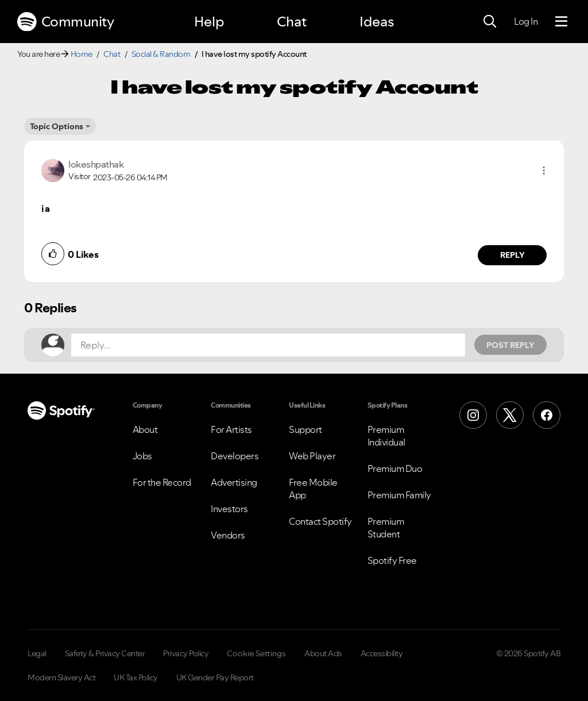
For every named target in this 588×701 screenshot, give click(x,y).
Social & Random (161, 54)
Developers (235, 456)
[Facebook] (547, 415)
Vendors (228, 535)
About (145, 429)
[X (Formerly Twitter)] (510, 415)
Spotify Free (392, 560)
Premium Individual (386, 436)
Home (82, 54)
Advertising (234, 482)
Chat (292, 22)
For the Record (162, 482)
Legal (37, 653)
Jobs (142, 456)
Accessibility (382, 653)
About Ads (323, 653)
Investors (229, 509)
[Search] (490, 22)
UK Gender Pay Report (215, 677)
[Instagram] (473, 415)
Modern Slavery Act (61, 677)
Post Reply (510, 345)
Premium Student (386, 528)
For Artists (231, 429)
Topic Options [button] (57, 126)
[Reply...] (268, 345)
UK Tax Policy (136, 677)
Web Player (312, 456)
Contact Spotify (320, 521)
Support (305, 429)
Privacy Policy (186, 653)
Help (209, 22)
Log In (526, 21)
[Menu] (561, 22)
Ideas (377, 22)
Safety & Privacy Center (105, 653)
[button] (544, 171)
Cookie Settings (256, 653)
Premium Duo (395, 468)
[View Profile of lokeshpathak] (96, 164)
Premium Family (399, 495)
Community (65, 22)
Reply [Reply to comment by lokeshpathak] (512, 255)
